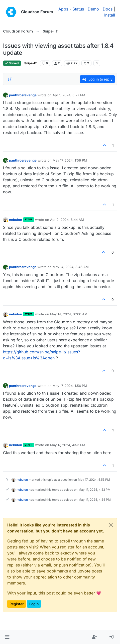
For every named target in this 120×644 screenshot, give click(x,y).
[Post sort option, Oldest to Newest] (10, 79)
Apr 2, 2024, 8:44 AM (67, 220)
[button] (7, 637)
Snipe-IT (31, 63)
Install (110, 15)
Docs (108, 9)
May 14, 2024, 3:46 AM (71, 267)
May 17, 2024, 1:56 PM (70, 160)
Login (34, 604)
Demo (93, 9)
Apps (63, 9)
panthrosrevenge (23, 95)
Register (17, 604)
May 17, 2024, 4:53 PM (68, 445)
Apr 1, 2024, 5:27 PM (69, 95)
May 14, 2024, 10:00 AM (69, 314)
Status (78, 9)
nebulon (16, 220)
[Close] (111, 525)
